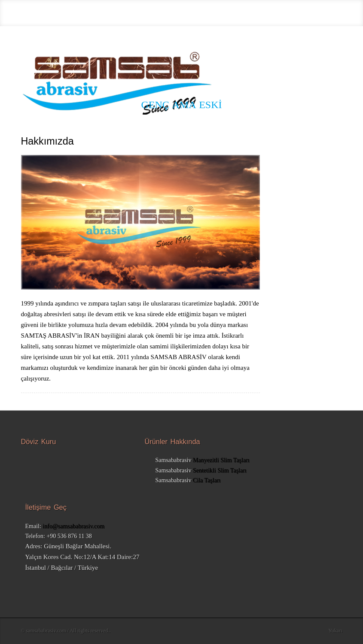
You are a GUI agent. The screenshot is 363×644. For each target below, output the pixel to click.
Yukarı (336, 631)
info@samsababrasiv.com (73, 526)
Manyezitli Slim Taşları (221, 460)
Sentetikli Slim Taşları (220, 470)
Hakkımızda (47, 141)
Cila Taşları (207, 480)
